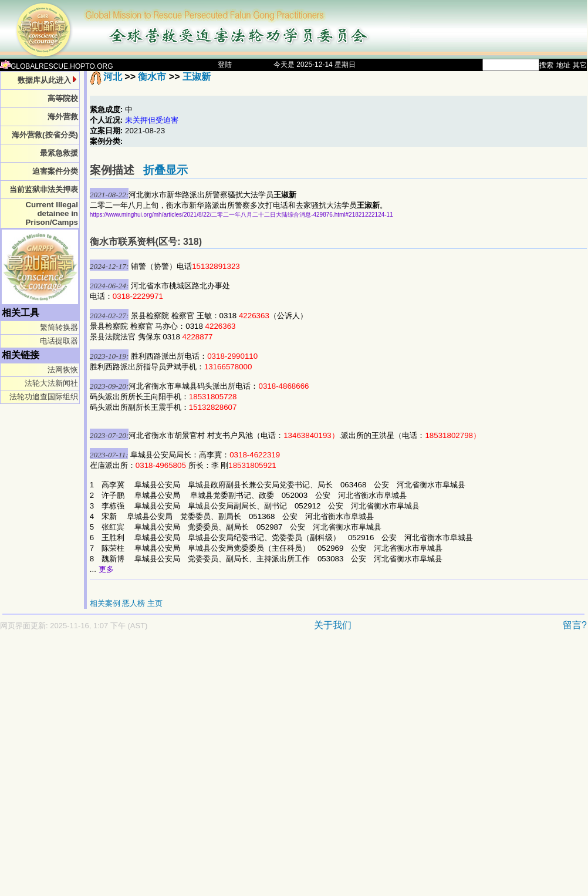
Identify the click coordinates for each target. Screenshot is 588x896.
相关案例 (105, 603)
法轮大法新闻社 (51, 383)
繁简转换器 (59, 327)
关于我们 (333, 625)
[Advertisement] (117, 769)
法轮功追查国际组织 (44, 397)
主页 (155, 603)
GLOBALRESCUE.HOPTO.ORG (57, 66)
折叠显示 (165, 170)
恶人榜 (134, 603)
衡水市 (152, 77)
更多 (106, 569)
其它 (580, 65)
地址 (563, 65)
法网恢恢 (63, 370)
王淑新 (197, 77)
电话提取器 (59, 341)
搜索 (546, 65)
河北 (113, 77)
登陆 (225, 65)
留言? (575, 625)
